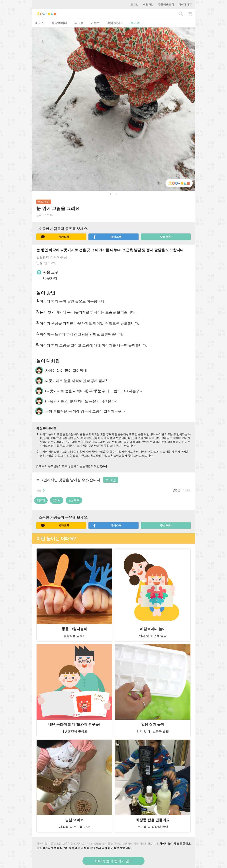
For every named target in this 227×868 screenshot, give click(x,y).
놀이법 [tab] (135, 23)
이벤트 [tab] (95, 23)
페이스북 (107, 237)
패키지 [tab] (40, 23)
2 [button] (117, 194)
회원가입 (148, 4)
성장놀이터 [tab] (59, 23)
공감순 (176, 490)
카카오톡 (55, 237)
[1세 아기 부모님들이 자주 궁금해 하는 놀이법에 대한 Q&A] (72, 466)
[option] (113, 109)
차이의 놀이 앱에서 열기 (113, 861)
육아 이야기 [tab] (115, 23)
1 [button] (110, 194)
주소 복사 (166, 237)
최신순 (187, 490)
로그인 (135, 4)
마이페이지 (185, 4)
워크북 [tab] (79, 23)
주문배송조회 (166, 4)
